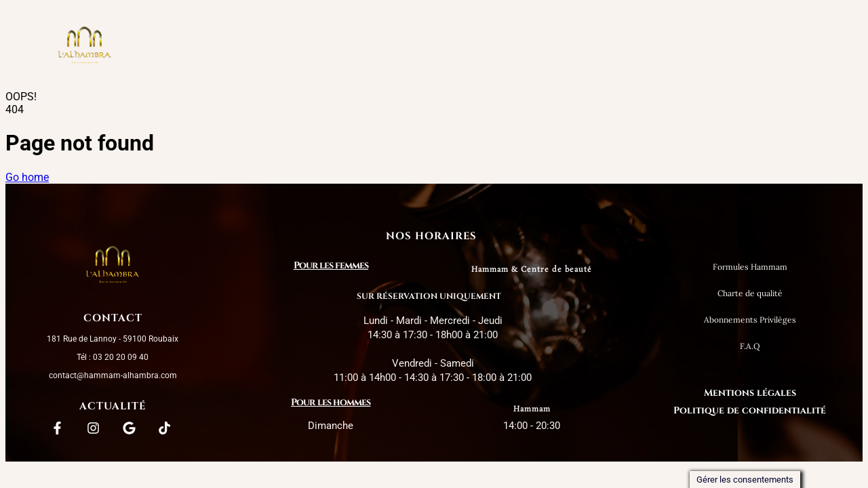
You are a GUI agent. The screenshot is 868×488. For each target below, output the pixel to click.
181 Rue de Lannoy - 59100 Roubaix (113, 339)
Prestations (363, 46)
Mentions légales (750, 393)
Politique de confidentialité (750, 410)
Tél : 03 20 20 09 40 (113, 357)
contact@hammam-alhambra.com (113, 375)
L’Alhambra (265, 46)
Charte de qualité (481, 46)
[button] (363, 46)
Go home (27, 177)
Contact (669, 46)
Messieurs (587, 46)
